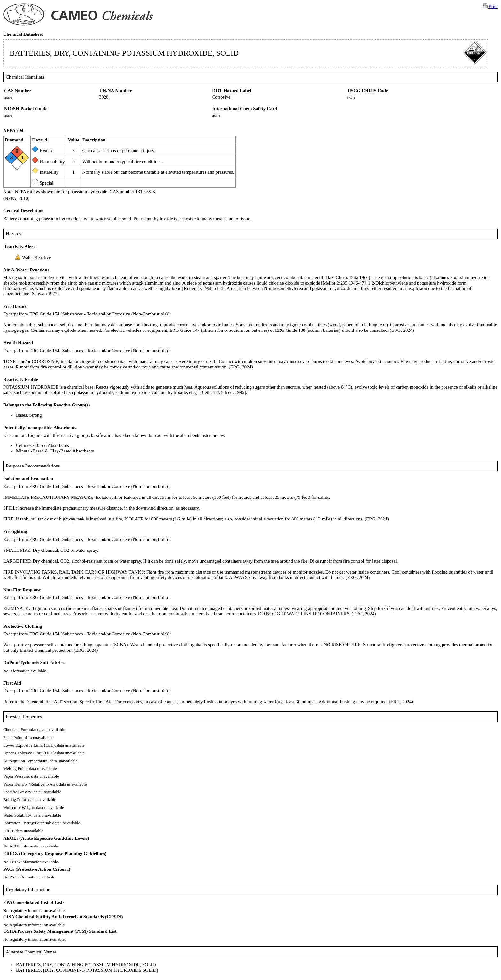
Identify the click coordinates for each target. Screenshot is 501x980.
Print (490, 6)
